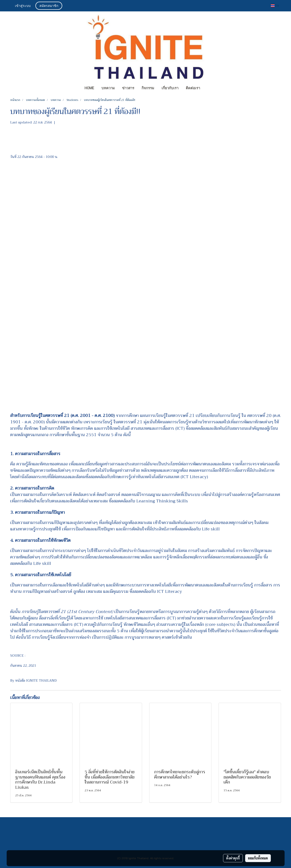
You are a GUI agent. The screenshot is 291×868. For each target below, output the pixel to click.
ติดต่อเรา (193, 88)
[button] (208, 89)
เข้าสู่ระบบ (23, 6)
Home (89, 88)
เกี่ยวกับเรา (170, 88)
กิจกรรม (148, 88)
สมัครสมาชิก (49, 6)
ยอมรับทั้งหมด (258, 858)
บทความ (108, 88)
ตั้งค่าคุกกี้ (233, 858)
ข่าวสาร (128, 88)
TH (275, 6)
